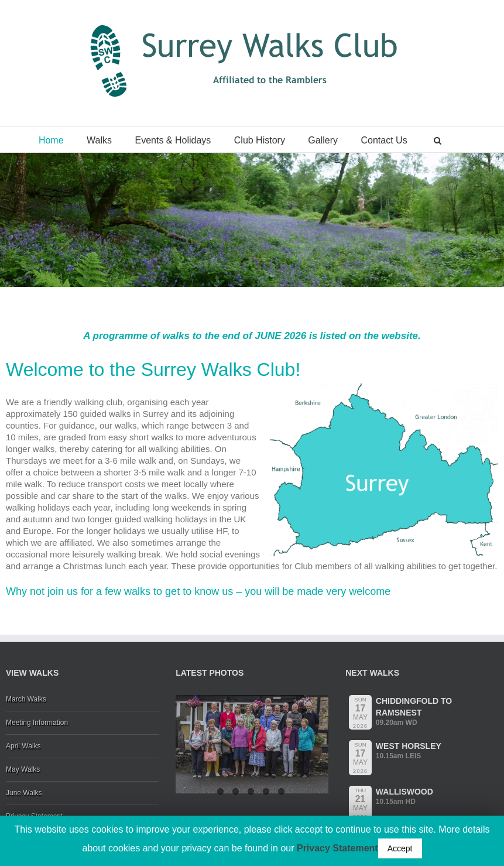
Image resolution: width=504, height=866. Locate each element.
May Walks (23, 769)
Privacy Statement (337, 848)
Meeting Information (37, 723)
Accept (400, 848)
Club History (260, 140)
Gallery (323, 140)
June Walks (24, 793)
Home (51, 140)
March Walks (26, 699)
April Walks (23, 746)
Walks (99, 140)
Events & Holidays (173, 140)
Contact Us (384, 140)
